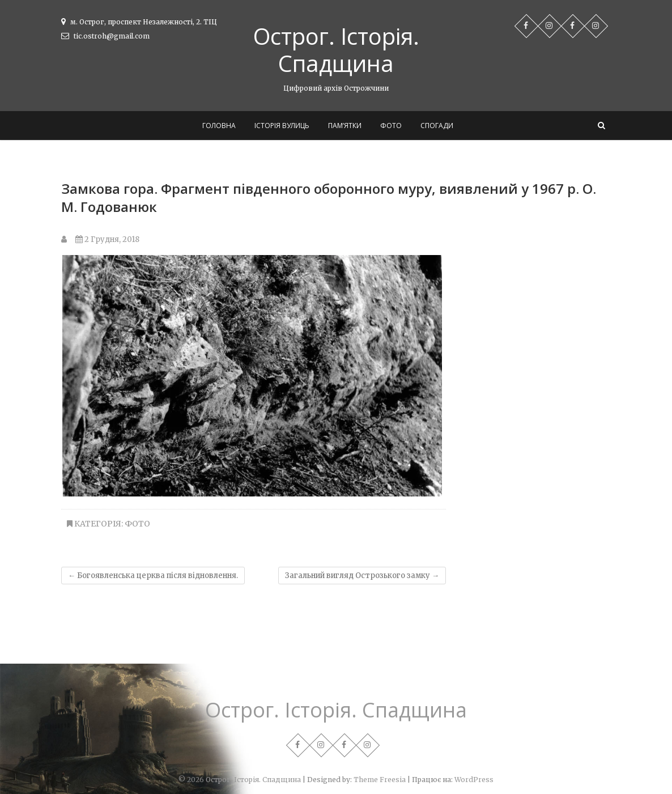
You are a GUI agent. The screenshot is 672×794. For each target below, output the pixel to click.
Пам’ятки (345, 126)
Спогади (437, 126)
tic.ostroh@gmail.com (105, 36)
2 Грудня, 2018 (107, 239)
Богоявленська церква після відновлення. (153, 576)
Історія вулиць (282, 126)
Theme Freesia (380, 780)
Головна (219, 126)
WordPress (474, 780)
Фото (391, 126)
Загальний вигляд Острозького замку (362, 576)
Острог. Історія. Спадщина (336, 50)
